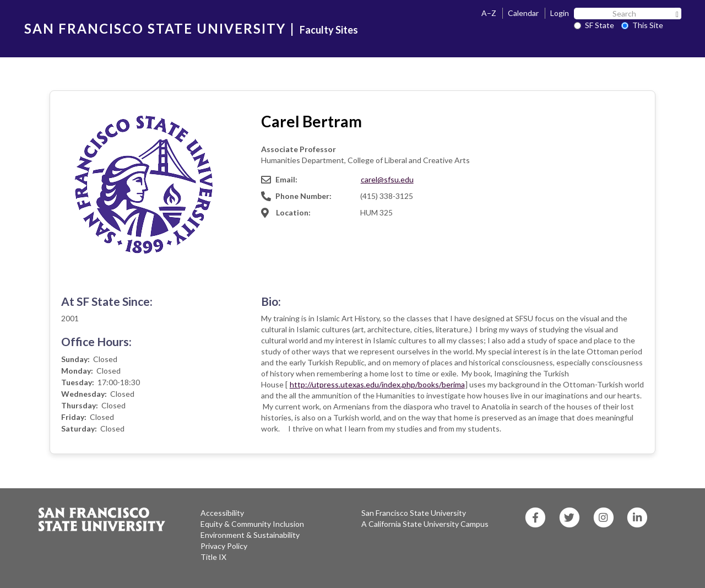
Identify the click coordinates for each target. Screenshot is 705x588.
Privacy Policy (224, 546)
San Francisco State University (414, 513)
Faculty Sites (329, 30)
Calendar (523, 13)
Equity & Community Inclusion (252, 524)
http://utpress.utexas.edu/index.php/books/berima (377, 384)
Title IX (213, 557)
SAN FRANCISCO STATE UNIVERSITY (155, 28)
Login (560, 13)
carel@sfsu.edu (387, 179)
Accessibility (222, 513)
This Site (642, 25)
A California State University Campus (425, 524)
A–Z (489, 13)
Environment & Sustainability (250, 535)
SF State (594, 25)
